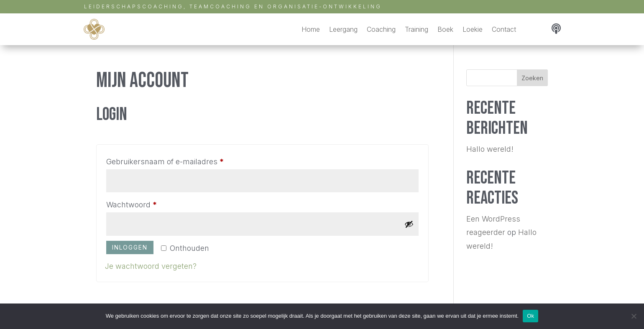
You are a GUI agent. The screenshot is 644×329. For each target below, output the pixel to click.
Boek (445, 29)
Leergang (343, 29)
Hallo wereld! (490, 149)
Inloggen (130, 247)
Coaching (381, 29)
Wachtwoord (143, 203)
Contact (504, 29)
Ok (530, 316)
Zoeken (532, 78)
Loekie (473, 29)
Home (311, 29)
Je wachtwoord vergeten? (151, 266)
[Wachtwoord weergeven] (409, 224)
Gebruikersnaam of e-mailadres (177, 160)
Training (417, 29)
